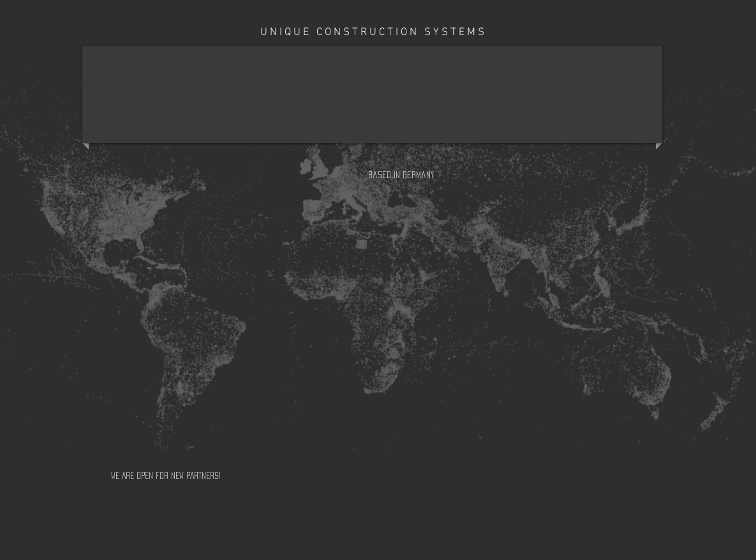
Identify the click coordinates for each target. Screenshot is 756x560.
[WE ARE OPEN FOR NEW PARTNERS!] (237, 475)
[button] (404, 175)
